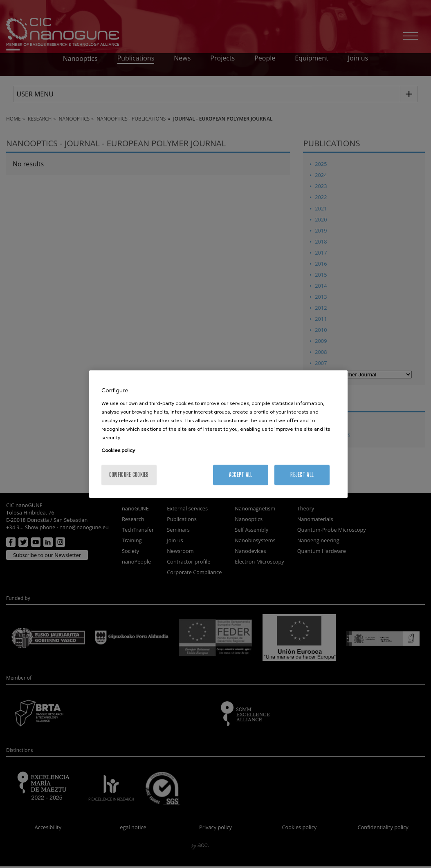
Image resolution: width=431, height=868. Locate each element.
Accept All (241, 475)
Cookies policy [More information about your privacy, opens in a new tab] (118, 450)
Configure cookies (129, 475)
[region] (218, 434)
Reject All (302, 475)
